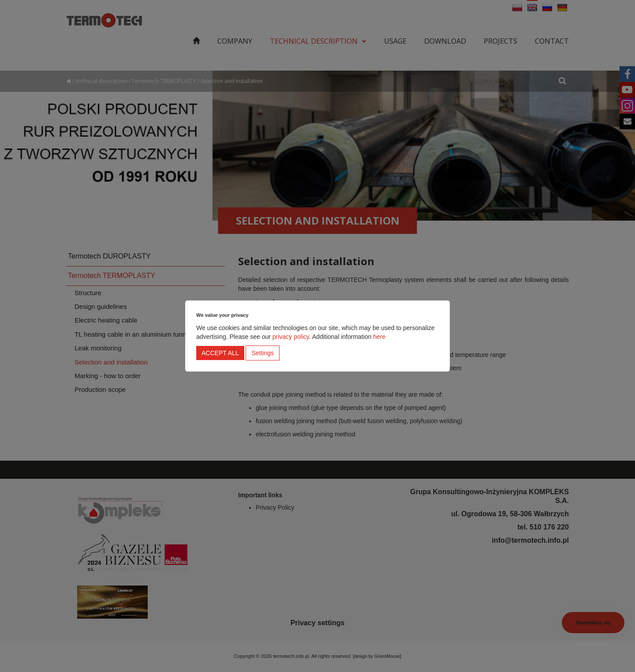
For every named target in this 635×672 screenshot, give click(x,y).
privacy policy (291, 337)
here (379, 337)
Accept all (220, 353)
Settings (263, 353)
